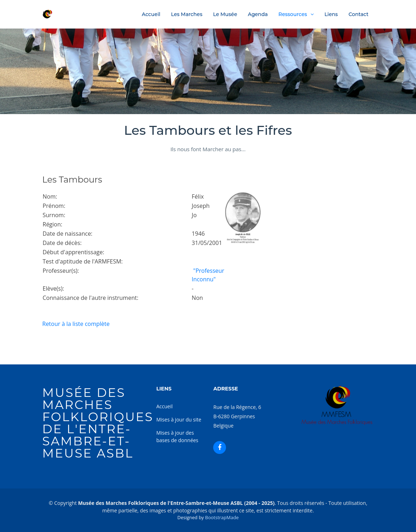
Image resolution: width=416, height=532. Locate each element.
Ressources (293, 14)
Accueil (151, 14)
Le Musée (225, 14)
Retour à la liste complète (76, 324)
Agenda (258, 14)
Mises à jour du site (179, 420)
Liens (331, 14)
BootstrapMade (222, 517)
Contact (359, 14)
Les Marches (187, 14)
